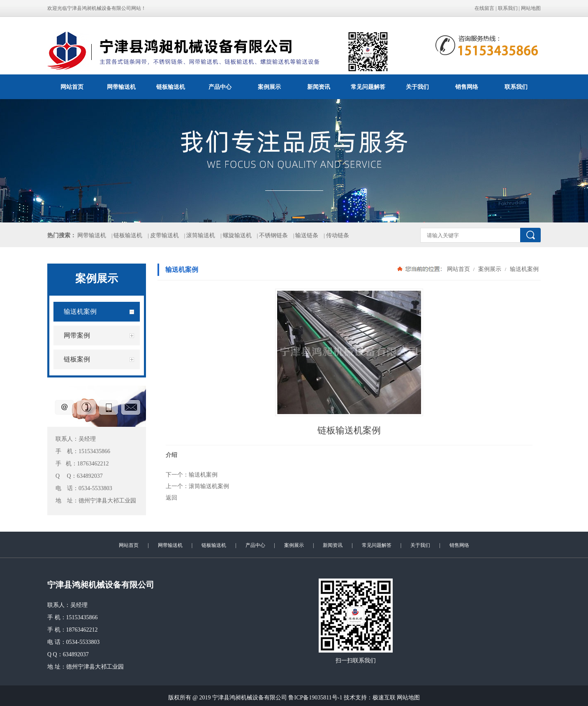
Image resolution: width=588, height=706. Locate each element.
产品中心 (220, 87)
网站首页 (72, 87)
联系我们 (508, 8)
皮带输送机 (164, 235)
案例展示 (269, 87)
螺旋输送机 (237, 235)
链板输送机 (171, 87)
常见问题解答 (368, 87)
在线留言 (484, 8)
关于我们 (417, 87)
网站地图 (531, 8)
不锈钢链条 (273, 235)
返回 (171, 498)
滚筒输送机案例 (209, 486)
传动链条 (338, 235)
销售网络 (467, 87)
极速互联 (384, 698)
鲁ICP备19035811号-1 (315, 698)
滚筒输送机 (201, 235)
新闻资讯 (319, 87)
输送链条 (307, 235)
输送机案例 (523, 269)
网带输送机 (121, 87)
